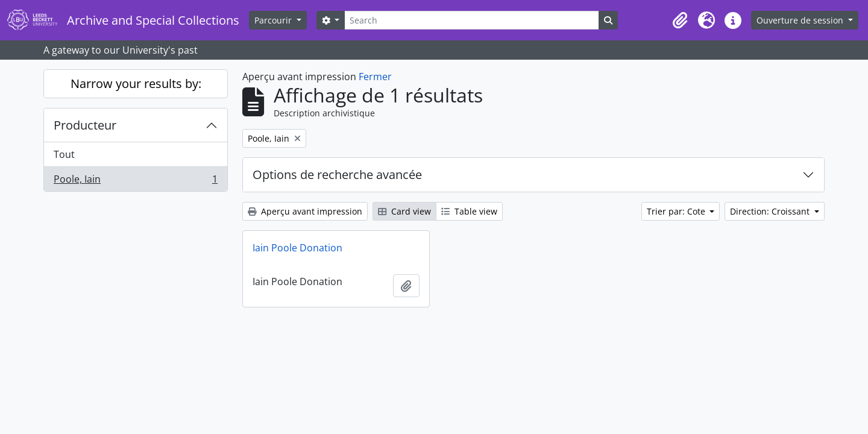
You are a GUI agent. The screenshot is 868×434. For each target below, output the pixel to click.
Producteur (85, 125)
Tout (64, 154)
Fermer (375, 77)
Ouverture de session (801, 20)
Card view (404, 211)
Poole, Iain (135, 181)
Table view (469, 211)
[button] (680, 20)
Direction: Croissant (771, 211)
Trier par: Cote (677, 211)
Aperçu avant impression (305, 211)
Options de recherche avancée (337, 175)
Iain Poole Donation (297, 248)
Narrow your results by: (136, 83)
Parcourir (274, 20)
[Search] (471, 20)
